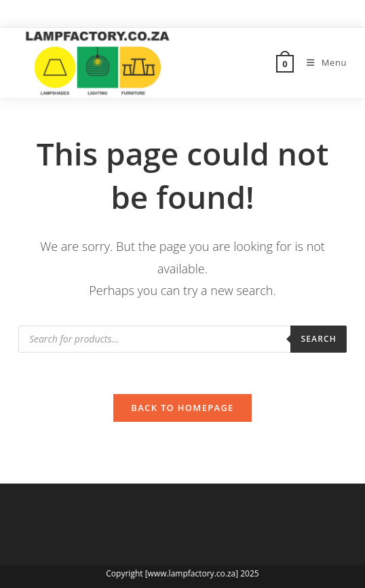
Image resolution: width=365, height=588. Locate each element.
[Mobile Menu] (322, 62)
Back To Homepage (182, 408)
